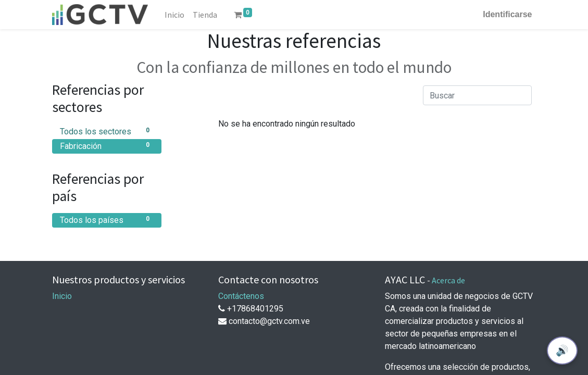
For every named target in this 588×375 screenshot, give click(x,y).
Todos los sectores (107, 131)
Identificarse (507, 14)
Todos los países (107, 220)
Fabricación (107, 146)
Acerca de (448, 280)
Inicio (62, 296)
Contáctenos (241, 296)
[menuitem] (174, 15)
